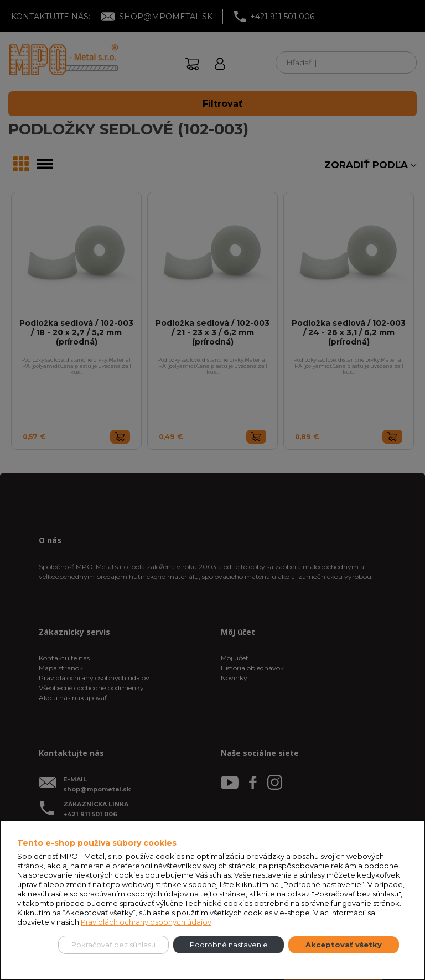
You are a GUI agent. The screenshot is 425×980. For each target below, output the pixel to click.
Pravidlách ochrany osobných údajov (146, 922)
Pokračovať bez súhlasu (113, 945)
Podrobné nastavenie (229, 945)
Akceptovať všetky (344, 945)
